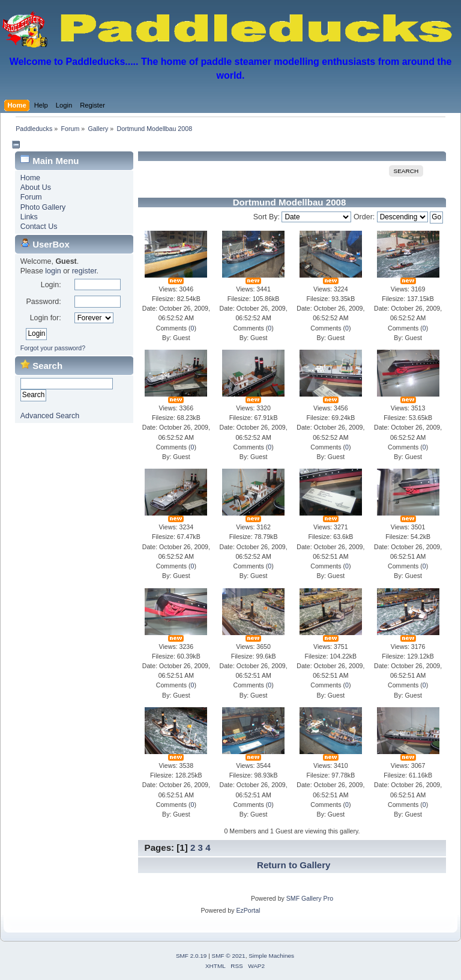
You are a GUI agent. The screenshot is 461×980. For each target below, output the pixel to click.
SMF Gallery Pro (310, 898)
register (84, 271)
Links (29, 217)
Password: (43, 302)
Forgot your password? (53, 348)
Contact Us (39, 227)
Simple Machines (271, 956)
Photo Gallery (43, 207)
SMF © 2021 (229, 956)
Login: (51, 285)
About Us (36, 187)
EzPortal (248, 910)
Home (30, 178)
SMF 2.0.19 (191, 956)
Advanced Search (50, 416)
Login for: (46, 318)
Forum (31, 197)
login (53, 271)
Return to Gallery (294, 865)
